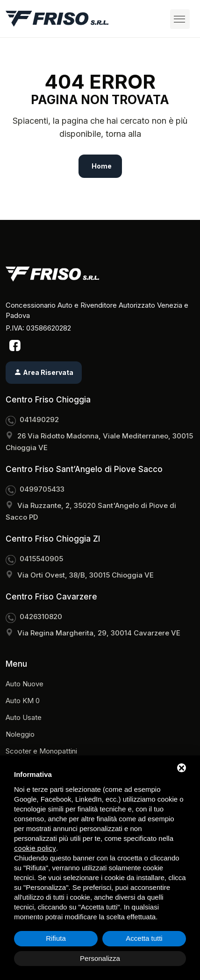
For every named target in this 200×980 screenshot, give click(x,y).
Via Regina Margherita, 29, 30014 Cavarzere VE (99, 633)
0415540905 (41, 559)
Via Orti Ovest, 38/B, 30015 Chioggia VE (86, 575)
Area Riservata (44, 372)
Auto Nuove (25, 684)
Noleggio (20, 734)
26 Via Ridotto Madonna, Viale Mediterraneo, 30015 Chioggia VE (99, 442)
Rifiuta (56, 938)
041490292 (39, 419)
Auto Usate (24, 717)
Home (102, 166)
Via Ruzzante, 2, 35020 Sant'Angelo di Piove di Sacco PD (91, 511)
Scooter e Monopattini (41, 751)
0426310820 (41, 617)
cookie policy (35, 848)
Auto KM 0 (23, 701)
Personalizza (100, 958)
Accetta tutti (144, 938)
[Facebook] (15, 345)
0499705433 (42, 489)
